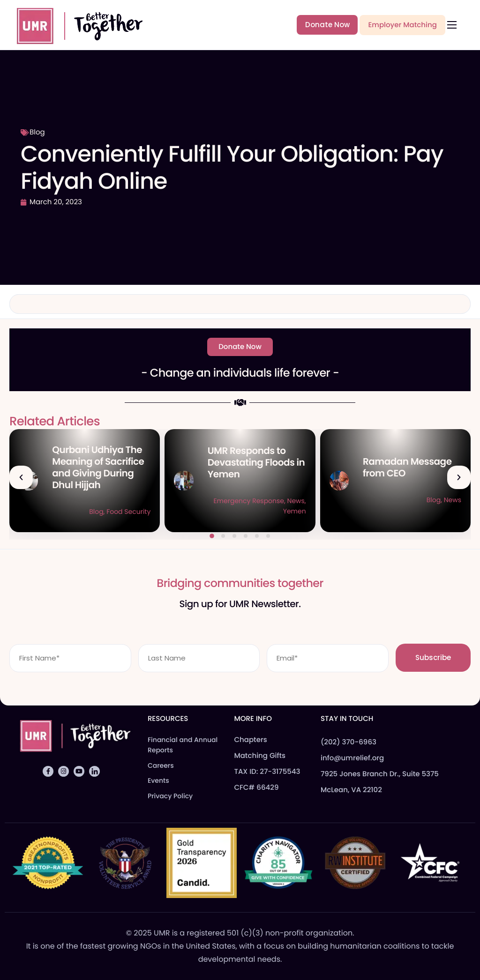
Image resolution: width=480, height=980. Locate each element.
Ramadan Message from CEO (407, 467)
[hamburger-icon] (452, 25)
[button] (21, 477)
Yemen (295, 511)
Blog (37, 132)
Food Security (128, 512)
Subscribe (433, 657)
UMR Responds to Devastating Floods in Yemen (256, 462)
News (296, 501)
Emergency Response (249, 501)
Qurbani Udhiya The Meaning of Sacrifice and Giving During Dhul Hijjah (98, 467)
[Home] (75, 24)
